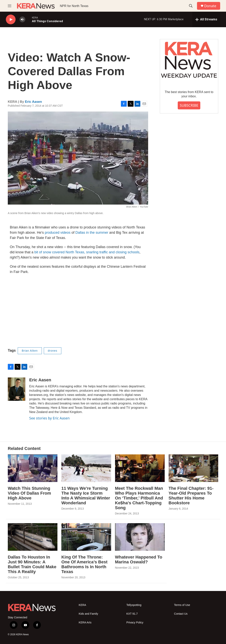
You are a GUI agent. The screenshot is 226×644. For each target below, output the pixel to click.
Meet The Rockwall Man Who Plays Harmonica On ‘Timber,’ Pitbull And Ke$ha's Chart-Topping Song (139, 498)
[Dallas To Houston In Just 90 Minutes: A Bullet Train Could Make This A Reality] (33, 537)
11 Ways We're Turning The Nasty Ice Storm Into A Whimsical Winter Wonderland (86, 496)
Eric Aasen (33, 102)
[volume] (22, 20)
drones (53, 351)
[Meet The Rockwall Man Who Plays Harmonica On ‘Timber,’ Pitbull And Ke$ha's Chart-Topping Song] (140, 468)
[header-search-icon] (191, 6)
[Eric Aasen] (17, 389)
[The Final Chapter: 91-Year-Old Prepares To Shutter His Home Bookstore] (193, 468)
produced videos (58, 233)
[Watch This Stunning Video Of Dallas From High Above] (33, 468)
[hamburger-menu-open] (10, 6)
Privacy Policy (135, 623)
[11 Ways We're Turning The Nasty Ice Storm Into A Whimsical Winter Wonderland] (86, 468)
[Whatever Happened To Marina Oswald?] (140, 537)
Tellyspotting (134, 605)
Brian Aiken (30, 351)
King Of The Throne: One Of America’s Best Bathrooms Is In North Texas (84, 564)
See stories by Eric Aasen (49, 418)
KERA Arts (85, 623)
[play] (11, 20)
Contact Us (181, 614)
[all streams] (206, 19)
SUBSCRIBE (189, 105)
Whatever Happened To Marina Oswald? (139, 559)
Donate (210, 6)
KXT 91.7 (132, 614)
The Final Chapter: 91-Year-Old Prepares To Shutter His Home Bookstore (191, 496)
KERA (82, 605)
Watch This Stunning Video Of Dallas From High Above (29, 493)
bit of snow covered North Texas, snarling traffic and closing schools (87, 252)
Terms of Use (182, 605)
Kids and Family (88, 614)
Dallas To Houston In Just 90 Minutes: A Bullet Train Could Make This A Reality (32, 564)
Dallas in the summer (92, 233)
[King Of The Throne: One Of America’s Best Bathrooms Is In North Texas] (86, 537)
